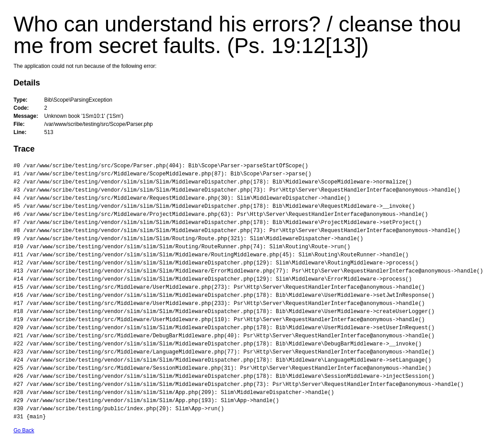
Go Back (24, 430)
